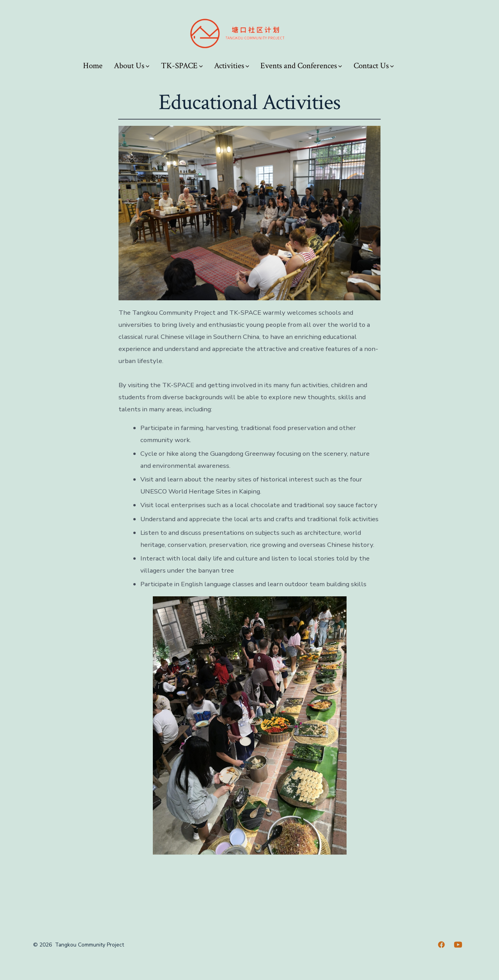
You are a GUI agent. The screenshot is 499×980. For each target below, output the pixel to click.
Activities (232, 66)
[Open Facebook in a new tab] (441, 945)
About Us (132, 66)
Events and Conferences (301, 66)
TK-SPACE (182, 66)
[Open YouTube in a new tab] (458, 945)
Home (93, 66)
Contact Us (374, 66)
